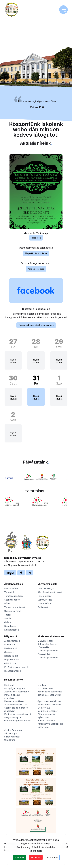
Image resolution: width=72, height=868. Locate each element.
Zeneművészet (45, 603)
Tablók (8, 615)
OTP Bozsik (10, 663)
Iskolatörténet (11, 588)
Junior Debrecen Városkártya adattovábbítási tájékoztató (13, 735)
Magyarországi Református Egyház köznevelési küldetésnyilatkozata (48, 646)
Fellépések (43, 607)
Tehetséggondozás (14, 596)
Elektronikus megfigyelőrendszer (48, 709)
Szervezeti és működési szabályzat (16, 709)
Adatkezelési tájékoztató (17, 692)
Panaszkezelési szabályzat (12, 696)
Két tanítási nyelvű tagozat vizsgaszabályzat (18, 716)
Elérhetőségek (12, 630)
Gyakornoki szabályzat (49, 701)
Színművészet (45, 600)
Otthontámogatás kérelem (17, 721)
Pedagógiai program (14, 688)
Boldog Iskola (11, 656)
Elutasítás (36, 857)
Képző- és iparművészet (50, 592)
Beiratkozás (10, 626)
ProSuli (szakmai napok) (17, 667)
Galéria (8, 622)
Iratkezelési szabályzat (49, 695)
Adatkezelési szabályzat (50, 692)
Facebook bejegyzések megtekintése (36, 329)
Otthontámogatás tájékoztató (46, 716)
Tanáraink (9, 592)
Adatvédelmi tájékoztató (16, 705)
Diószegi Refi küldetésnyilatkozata (48, 656)
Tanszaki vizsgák (46, 588)
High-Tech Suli (12, 660)
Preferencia (52, 858)
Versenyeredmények (15, 607)
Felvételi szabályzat (14, 701)
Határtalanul (11, 648)
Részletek (36, 241)
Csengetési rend (12, 611)
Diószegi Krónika (13, 671)
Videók (8, 618)
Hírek (7, 603)
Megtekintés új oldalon (36, 257)
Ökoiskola (9, 652)
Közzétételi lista (45, 688)
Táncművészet (45, 596)
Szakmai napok (12, 600)
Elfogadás (19, 857)
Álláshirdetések (12, 641)
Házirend (9, 685)
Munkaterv (43, 685)
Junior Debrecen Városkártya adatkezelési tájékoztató (50, 724)
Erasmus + (10, 645)
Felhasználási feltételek (49, 705)
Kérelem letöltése (36, 272)
